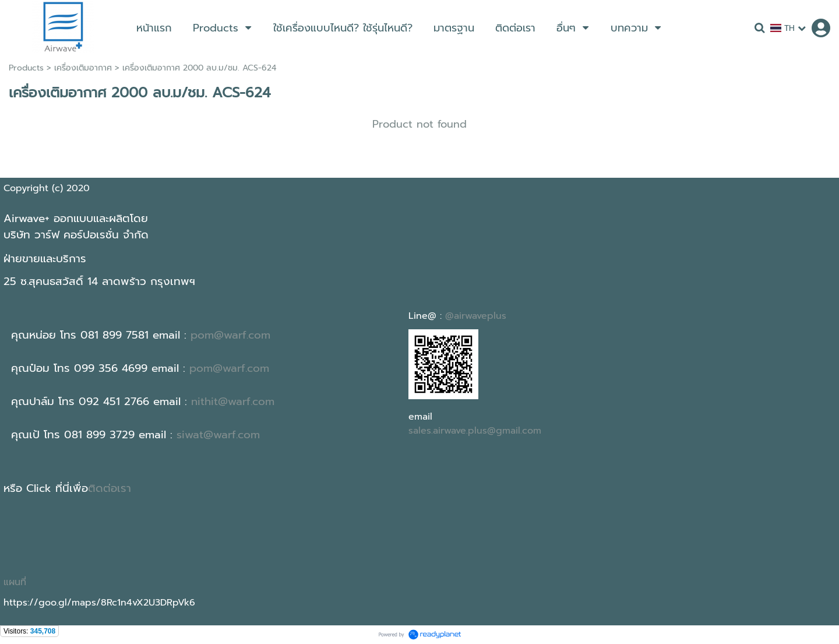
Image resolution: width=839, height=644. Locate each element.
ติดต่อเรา (110, 488)
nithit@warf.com (233, 402)
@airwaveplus (476, 316)
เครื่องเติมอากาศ (83, 68)
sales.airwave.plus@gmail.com (475, 431)
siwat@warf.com (218, 435)
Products (26, 68)
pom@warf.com (230, 335)
